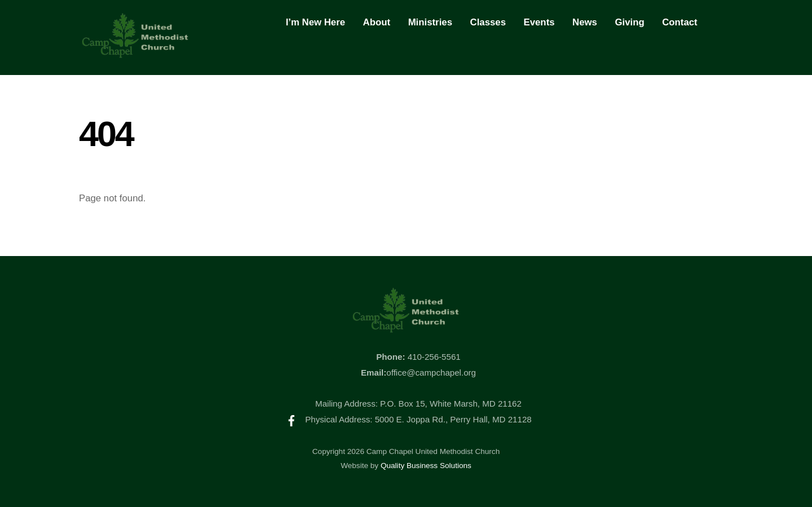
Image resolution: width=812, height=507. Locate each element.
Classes (488, 22)
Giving (629, 22)
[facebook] (292, 419)
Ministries (430, 22)
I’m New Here (315, 22)
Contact (679, 22)
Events (539, 22)
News (585, 22)
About (377, 22)
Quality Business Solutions (426, 466)
